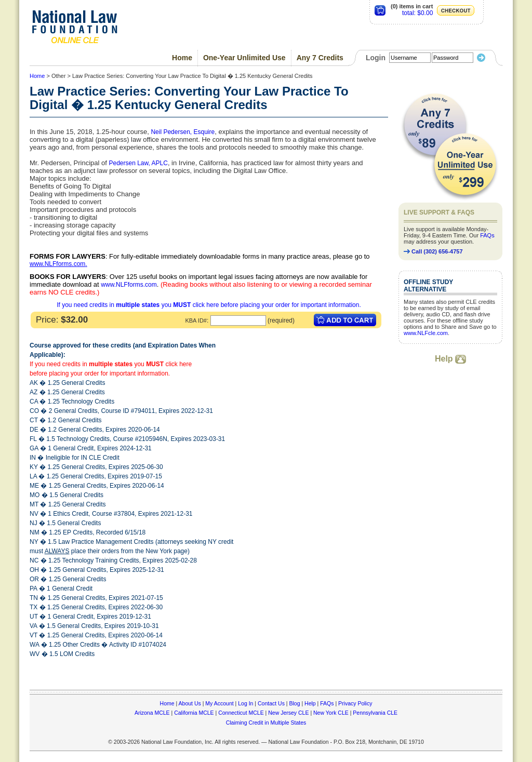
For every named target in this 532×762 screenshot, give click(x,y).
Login (376, 58)
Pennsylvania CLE (375, 713)
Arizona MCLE (152, 713)
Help (450, 359)
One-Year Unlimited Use (244, 58)
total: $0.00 (417, 13)
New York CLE (331, 713)
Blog (294, 703)
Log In (245, 703)
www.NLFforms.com (57, 264)
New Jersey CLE (288, 713)
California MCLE (194, 713)
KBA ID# (196, 320)
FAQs (487, 235)
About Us (190, 703)
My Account (219, 703)
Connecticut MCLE (241, 713)
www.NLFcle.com (426, 333)
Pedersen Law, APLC (138, 163)
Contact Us (271, 703)
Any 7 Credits (320, 58)
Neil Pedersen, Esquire (183, 132)
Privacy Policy (355, 703)
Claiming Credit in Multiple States (266, 723)
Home (182, 58)
